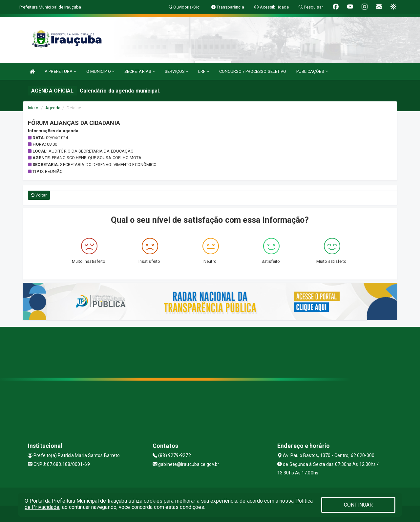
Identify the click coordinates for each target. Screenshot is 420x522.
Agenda (53, 108)
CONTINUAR (358, 505)
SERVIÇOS (177, 71)
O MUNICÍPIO (100, 71)
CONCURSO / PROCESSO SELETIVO (253, 71)
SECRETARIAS (140, 71)
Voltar (39, 195)
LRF (204, 71)
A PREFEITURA (60, 71)
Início (33, 108)
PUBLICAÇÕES (312, 71)
